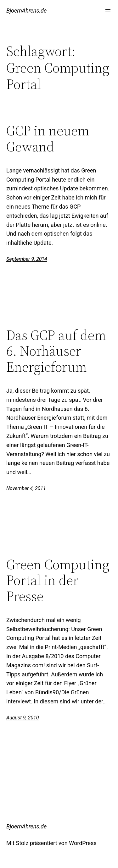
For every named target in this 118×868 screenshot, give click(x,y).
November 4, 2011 (26, 488)
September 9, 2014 (27, 259)
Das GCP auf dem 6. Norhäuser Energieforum (56, 351)
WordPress (83, 843)
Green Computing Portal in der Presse (58, 581)
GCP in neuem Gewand (48, 139)
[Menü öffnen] (108, 11)
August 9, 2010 (22, 718)
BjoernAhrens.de (26, 11)
